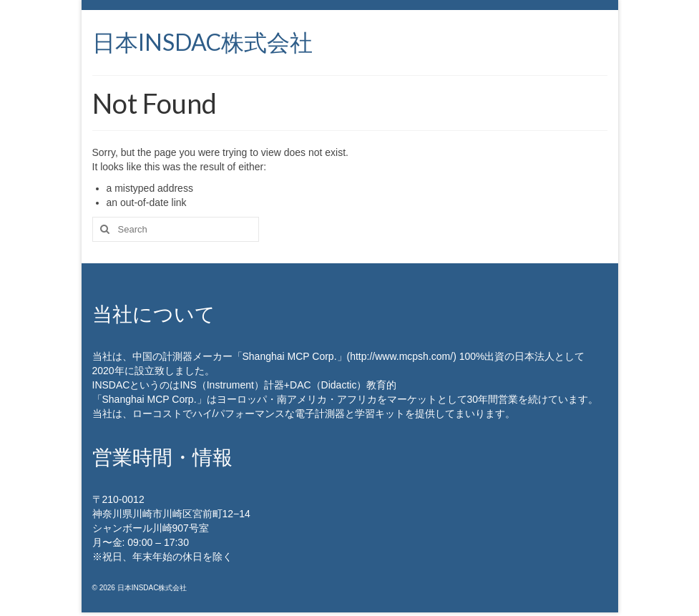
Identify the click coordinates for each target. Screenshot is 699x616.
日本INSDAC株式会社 (202, 42)
